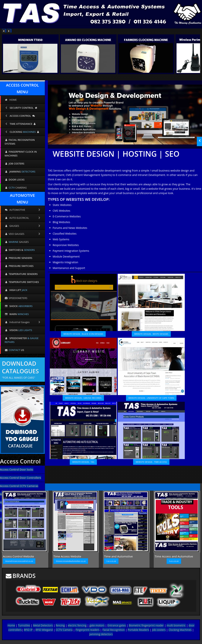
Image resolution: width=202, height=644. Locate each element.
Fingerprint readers (88, 630)
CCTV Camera (64, 630)
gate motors (97, 625)
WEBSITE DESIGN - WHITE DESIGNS (151, 334)
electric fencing (77, 625)
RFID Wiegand (44, 630)
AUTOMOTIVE (23, 210)
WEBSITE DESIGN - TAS (83, 462)
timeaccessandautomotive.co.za (71, 561)
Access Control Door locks (17, 469)
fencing (60, 625)
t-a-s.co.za (111, 561)
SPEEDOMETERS (16, 298)
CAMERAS (16, 188)
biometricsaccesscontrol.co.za (19, 561)
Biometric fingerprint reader (146, 625)
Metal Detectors (43, 625)
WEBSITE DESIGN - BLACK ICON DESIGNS (83, 334)
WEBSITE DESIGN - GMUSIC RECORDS (83, 398)
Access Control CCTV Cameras (19, 486)
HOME (11, 100)
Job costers (159, 630)
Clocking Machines (180, 630)
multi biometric (176, 625)
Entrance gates (117, 625)
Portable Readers (138, 630)
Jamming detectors (101, 634)
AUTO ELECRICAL (23, 218)
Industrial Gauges (23, 322)
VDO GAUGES (23, 234)
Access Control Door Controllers (21, 478)
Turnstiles (24, 625)
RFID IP (28, 630)
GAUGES (23, 226)
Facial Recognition (114, 630)
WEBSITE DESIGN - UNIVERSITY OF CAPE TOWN (151, 398)
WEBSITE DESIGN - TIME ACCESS (151, 462)
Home (11, 625)
